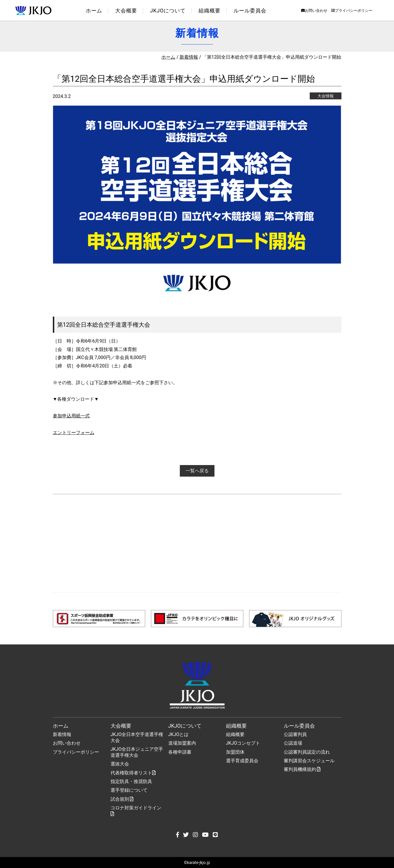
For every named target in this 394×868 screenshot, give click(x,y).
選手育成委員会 (242, 761)
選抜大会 (120, 764)
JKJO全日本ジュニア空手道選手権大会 (137, 752)
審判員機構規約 (302, 769)
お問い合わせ (314, 11)
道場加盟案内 (182, 743)
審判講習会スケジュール (309, 761)
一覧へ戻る (197, 471)
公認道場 (293, 743)
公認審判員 (295, 734)
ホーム (94, 11)
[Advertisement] (197, 543)
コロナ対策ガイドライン (136, 811)
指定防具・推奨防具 (131, 781)
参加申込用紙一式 (71, 416)
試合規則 (122, 799)
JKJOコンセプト (243, 743)
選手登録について (129, 790)
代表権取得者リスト (133, 773)
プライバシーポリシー (352, 11)
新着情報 (189, 57)
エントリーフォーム (74, 433)
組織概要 (235, 734)
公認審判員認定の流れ (307, 752)
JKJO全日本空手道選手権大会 (137, 737)
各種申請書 (180, 752)
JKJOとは (179, 734)
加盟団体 (235, 752)
